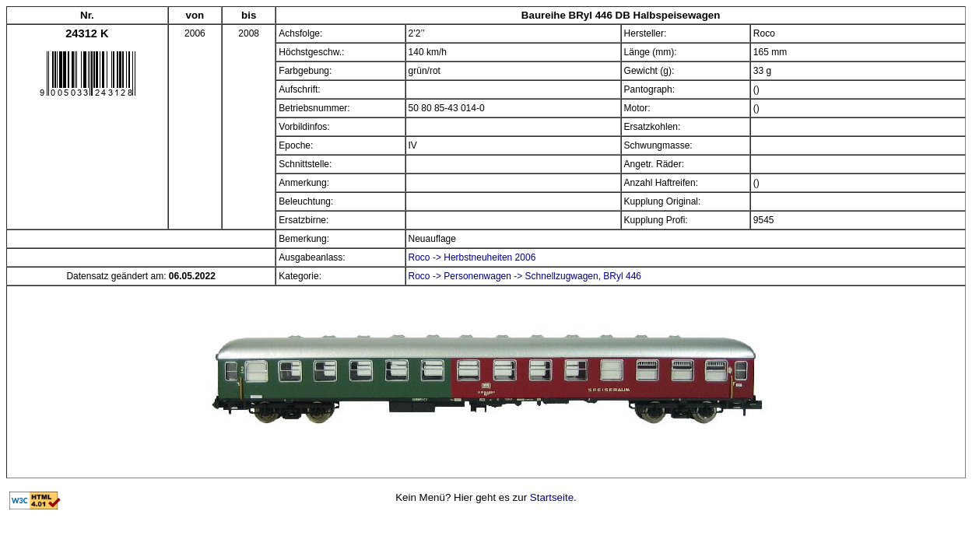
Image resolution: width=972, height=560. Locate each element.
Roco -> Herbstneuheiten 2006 (472, 257)
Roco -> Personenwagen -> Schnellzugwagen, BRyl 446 (525, 276)
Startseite (552, 497)
